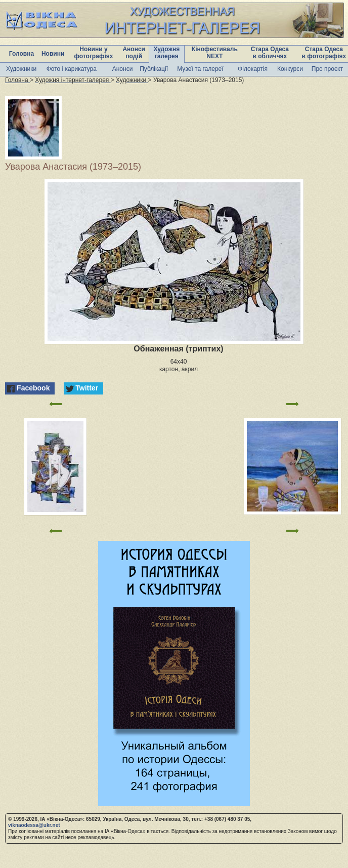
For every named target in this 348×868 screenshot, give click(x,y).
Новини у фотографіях (93, 53)
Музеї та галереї (200, 69)
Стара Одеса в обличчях (270, 53)
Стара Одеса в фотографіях (324, 53)
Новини (53, 54)
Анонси (123, 69)
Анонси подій (134, 53)
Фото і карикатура (72, 69)
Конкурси (290, 69)
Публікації (154, 69)
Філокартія (253, 69)
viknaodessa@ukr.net (34, 825)
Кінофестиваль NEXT (215, 53)
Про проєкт (327, 69)
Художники (21, 69)
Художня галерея (166, 53)
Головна (21, 54)
